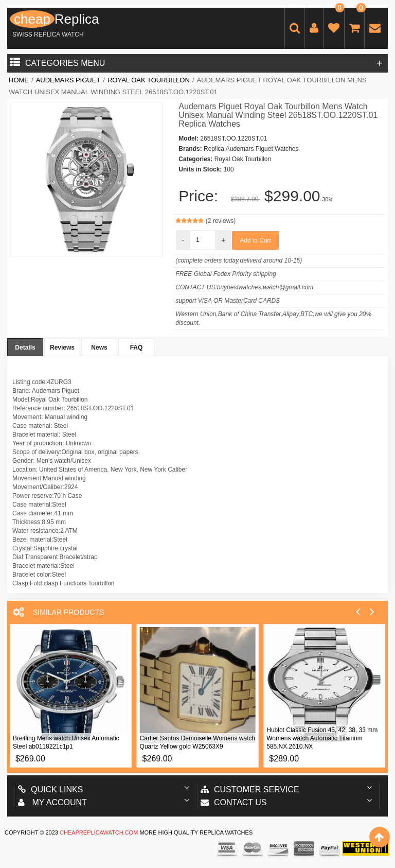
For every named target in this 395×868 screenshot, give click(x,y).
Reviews (62, 348)
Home (19, 80)
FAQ (137, 348)
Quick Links (50, 789)
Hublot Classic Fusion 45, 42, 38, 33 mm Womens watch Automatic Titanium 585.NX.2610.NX (322, 738)
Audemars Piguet (68, 80)
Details (25, 348)
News (99, 348)
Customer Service (250, 789)
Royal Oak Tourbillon (149, 80)
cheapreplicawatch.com (99, 832)
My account (52, 802)
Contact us (234, 802)
